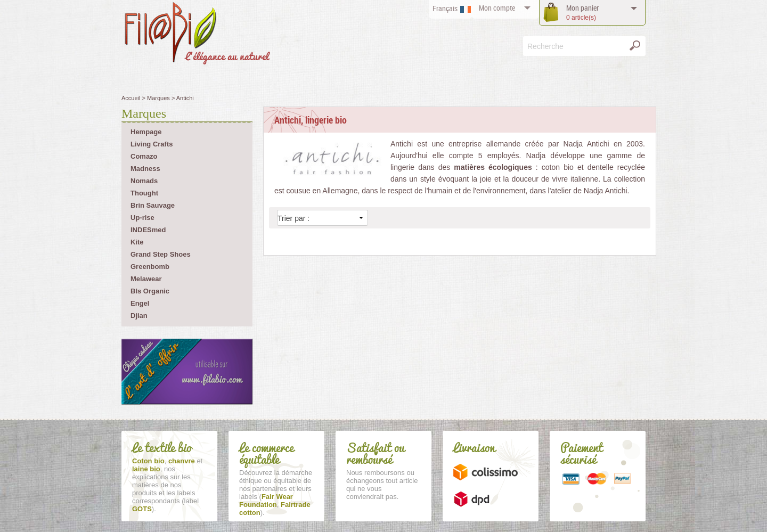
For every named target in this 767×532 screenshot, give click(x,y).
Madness (145, 169)
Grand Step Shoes (161, 254)
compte (497, 8)
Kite (137, 242)
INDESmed (148, 230)
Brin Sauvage (153, 205)
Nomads (144, 181)
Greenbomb (150, 267)
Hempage (146, 132)
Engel (140, 303)
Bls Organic (150, 291)
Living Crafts (152, 144)
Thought (144, 193)
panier (582, 13)
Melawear (146, 279)
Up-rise (142, 218)
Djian (139, 316)
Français (445, 8)
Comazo (144, 156)
